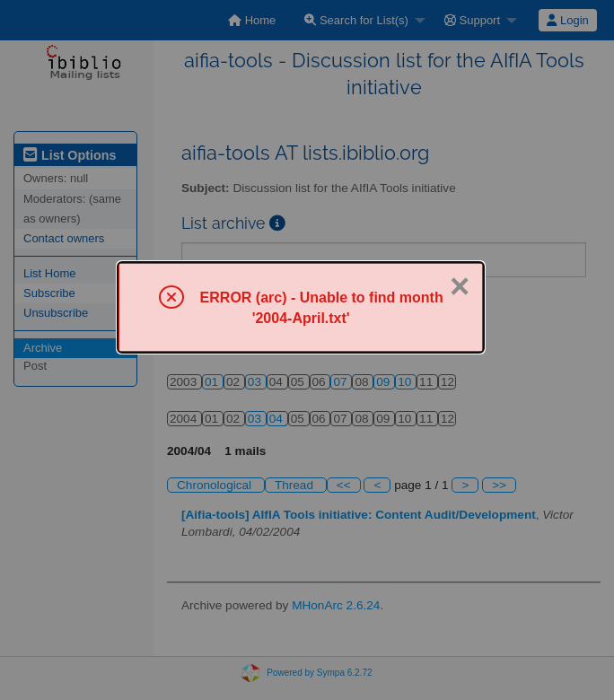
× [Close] (460, 286)
